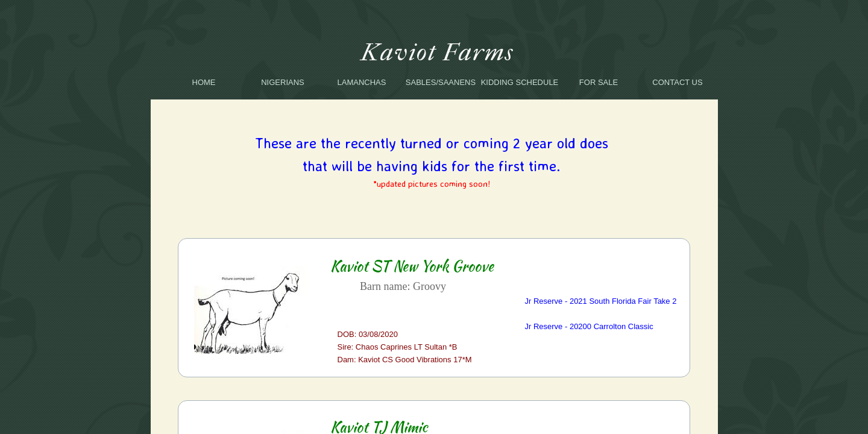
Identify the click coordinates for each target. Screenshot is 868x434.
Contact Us (677, 82)
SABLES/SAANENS (441, 82)
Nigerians (283, 82)
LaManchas (362, 82)
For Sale (599, 82)
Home (204, 82)
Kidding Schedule (520, 82)
